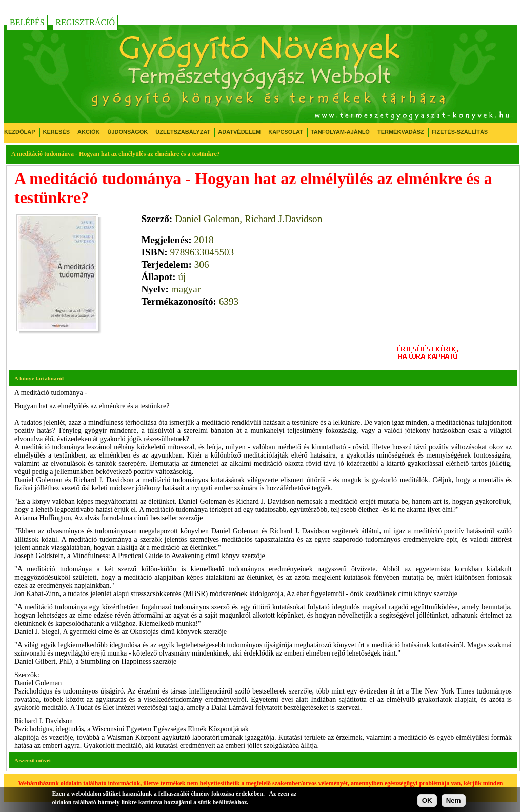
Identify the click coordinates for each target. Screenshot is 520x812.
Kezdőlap (20, 132)
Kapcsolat (286, 132)
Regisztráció (86, 22)
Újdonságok (127, 132)
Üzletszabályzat (183, 132)
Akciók (88, 132)
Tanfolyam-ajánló (340, 132)
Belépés (27, 22)
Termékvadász (401, 132)
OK (427, 800)
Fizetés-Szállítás (460, 132)
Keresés (57, 132)
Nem (454, 800)
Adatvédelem (239, 132)
